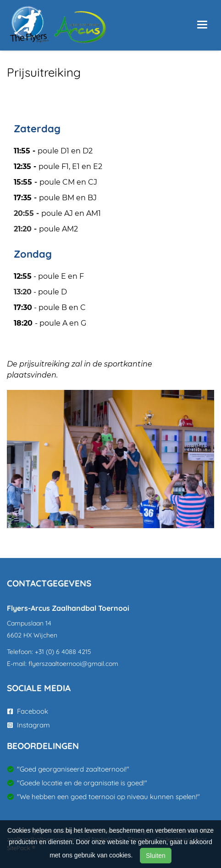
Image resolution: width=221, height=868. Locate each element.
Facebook (28, 711)
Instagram (29, 725)
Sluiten (156, 856)
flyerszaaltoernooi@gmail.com (73, 664)
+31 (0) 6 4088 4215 (63, 652)
